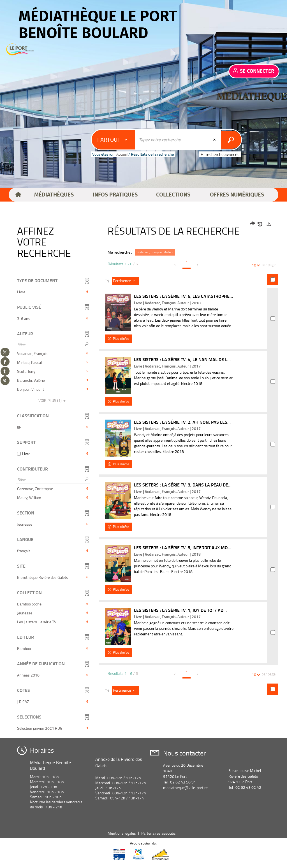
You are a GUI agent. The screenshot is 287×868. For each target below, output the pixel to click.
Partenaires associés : (160, 838)
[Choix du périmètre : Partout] (114, 140)
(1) (53, 400)
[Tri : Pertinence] (125, 281)
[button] (54, 195)
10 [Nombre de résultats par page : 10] (255, 265)
